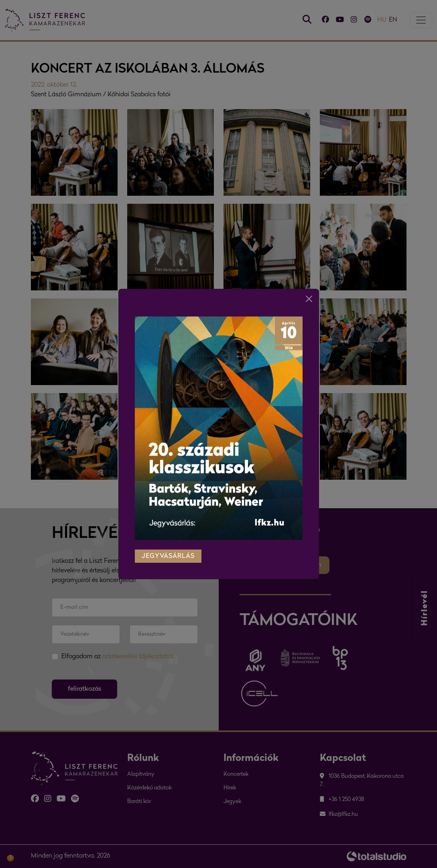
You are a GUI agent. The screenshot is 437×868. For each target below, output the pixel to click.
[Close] (309, 298)
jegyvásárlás (168, 556)
